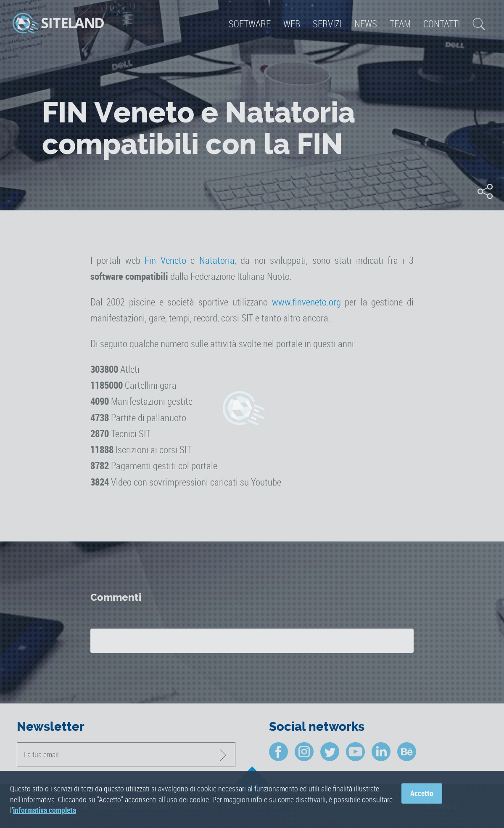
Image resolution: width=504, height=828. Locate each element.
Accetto (422, 793)
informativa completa (45, 810)
